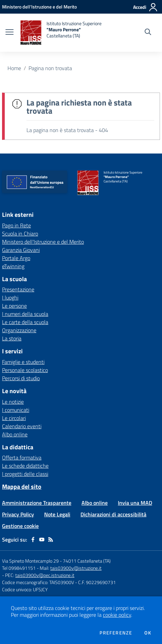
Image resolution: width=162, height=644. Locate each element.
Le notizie (13, 402)
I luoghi (10, 297)
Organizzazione (19, 330)
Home (14, 68)
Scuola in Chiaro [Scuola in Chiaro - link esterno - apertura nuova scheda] (20, 234)
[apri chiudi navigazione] (10, 33)
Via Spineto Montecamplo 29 (30, 561)
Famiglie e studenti (23, 362)
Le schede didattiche (25, 466)
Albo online (15, 434)
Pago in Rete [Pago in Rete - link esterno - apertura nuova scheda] (16, 225)
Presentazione (18, 289)
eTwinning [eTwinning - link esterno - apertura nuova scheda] (13, 266)
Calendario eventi (22, 426)
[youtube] (42, 540)
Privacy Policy (18, 514)
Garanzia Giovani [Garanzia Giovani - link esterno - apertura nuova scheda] (21, 250)
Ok (148, 633)
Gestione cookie (20, 526)
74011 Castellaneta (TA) (87, 561)
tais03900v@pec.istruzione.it (45, 575)
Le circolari (14, 418)
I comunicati (16, 410)
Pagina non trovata (50, 68)
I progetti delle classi (25, 474)
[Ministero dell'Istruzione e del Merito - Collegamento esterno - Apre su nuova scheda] (39, 7)
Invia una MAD (135, 503)
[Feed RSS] (51, 540)
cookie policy (117, 615)
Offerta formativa (22, 457)
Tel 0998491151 (19, 568)
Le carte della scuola (25, 322)
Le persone (14, 306)
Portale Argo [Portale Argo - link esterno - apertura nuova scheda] (16, 258)
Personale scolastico (25, 370)
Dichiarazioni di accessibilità (113, 514)
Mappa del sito (22, 487)
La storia (12, 338)
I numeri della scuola (25, 314)
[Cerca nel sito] (148, 33)
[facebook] (33, 540)
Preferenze (116, 633)
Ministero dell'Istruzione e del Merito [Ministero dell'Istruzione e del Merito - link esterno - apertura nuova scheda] (43, 242)
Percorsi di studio (21, 378)
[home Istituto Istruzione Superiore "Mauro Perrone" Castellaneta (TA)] (61, 33)
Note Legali (57, 514)
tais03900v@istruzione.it (76, 568)
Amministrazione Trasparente (37, 503)
